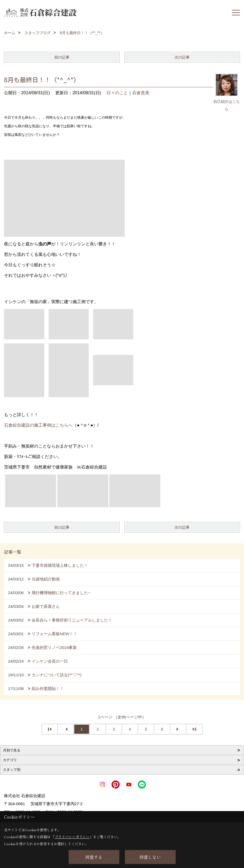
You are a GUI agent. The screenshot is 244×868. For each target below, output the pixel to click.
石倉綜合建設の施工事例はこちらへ (38, 425)
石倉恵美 (141, 93)
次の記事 (182, 57)
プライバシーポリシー (72, 837)
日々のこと (117, 93)
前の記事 (62, 57)
